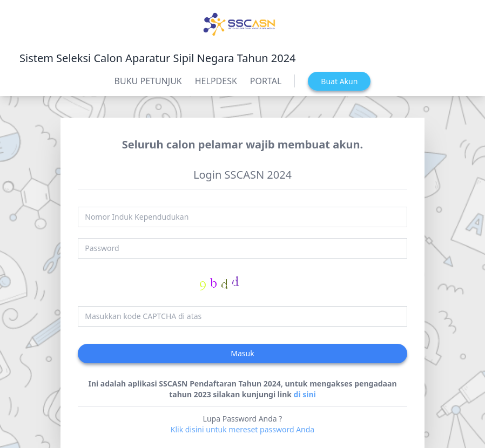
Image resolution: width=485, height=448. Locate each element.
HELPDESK (216, 81)
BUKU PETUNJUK (148, 81)
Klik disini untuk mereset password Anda (242, 429)
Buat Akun (339, 81)
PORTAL (266, 81)
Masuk (242, 353)
